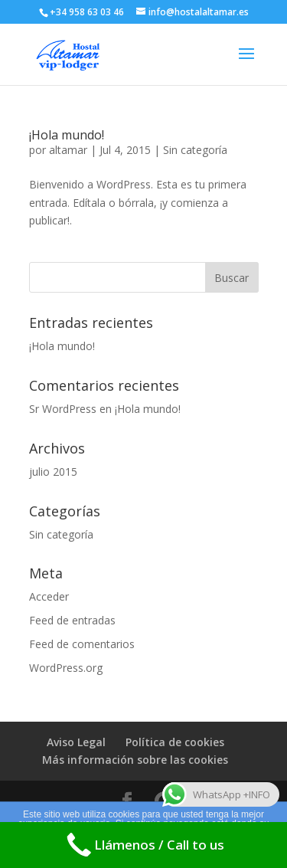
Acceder (49, 596)
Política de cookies (175, 742)
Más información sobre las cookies (135, 760)
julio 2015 (53, 472)
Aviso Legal (76, 742)
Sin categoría (195, 150)
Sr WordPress (63, 409)
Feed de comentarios (82, 644)
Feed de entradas (72, 620)
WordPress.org (66, 668)
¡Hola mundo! (67, 135)
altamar (68, 150)
